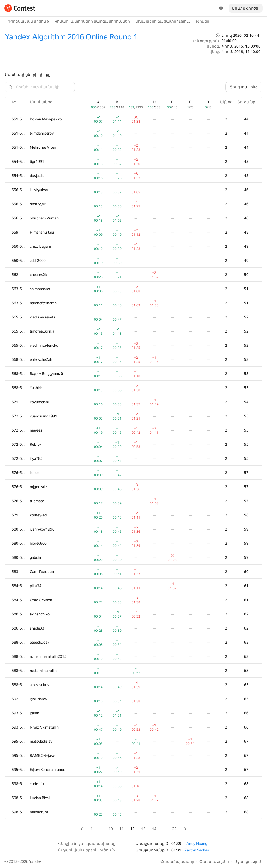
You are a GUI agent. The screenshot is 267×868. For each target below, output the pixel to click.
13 (143, 829)
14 (154, 829)
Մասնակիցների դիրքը (28, 75)
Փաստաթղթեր (214, 861)
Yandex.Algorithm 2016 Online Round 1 (71, 37)
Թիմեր (203, 21)
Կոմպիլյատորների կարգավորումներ (92, 21)
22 (174, 829)
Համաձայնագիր (177, 861)
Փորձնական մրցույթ (28, 21)
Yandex (35, 861)
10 (111, 829)
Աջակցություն (248, 861)
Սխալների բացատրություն (163, 21)
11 (122, 829)
